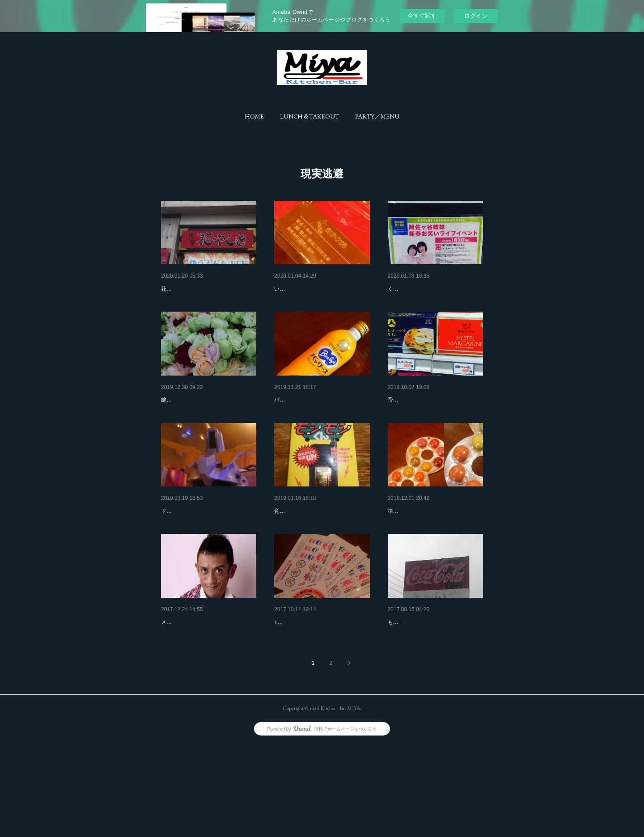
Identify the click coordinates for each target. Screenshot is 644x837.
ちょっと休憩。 (296, 423)
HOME (254, 116)
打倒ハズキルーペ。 (416, 557)
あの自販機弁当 (410, 691)
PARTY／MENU (377, 116)
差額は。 (400, 423)
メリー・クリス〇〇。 (192, 691)
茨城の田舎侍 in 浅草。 (193, 289)
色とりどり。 (180, 423)
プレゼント (290, 289)
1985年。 (287, 691)
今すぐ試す (422, 15)
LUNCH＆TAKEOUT (309, 116)
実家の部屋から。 (299, 557)
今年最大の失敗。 (413, 289)
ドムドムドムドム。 (189, 557)
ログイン (476, 16)
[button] (254, 116)
